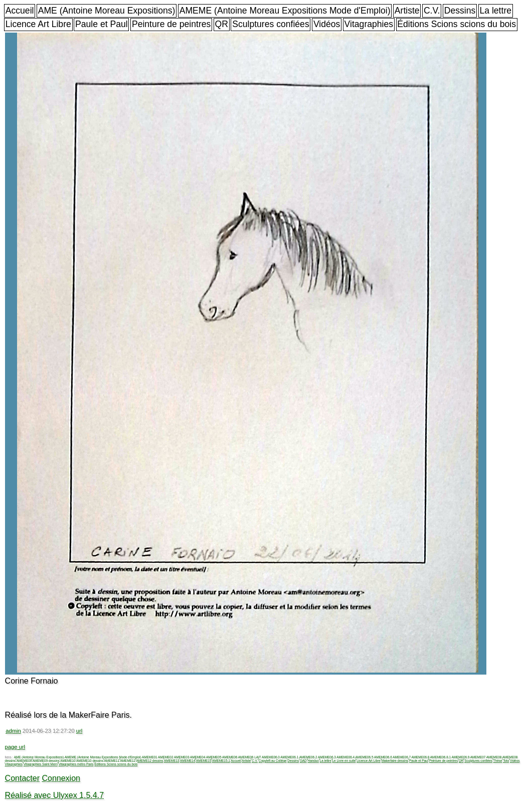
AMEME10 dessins (90, 761)
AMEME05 (214, 757)
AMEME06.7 (402, 757)
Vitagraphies (369, 24)
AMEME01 (150, 757)
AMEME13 (172, 761)
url (79, 731)
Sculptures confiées (271, 24)
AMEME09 (24, 761)
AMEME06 (230, 757)
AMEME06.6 (383, 757)
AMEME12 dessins (150, 761)
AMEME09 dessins (46, 761)
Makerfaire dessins (395, 761)
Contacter (22, 778)
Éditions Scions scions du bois (457, 24)
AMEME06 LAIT (250, 757)
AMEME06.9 (460, 757)
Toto (506, 761)
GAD (303, 761)
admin (13, 731)
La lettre (495, 11)
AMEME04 (198, 757)
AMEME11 (112, 761)
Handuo (313, 761)
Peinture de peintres (171, 24)
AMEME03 (182, 757)
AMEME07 (478, 757)
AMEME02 (166, 757)
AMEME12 (128, 761)
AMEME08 (494, 757)
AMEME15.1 (221, 761)
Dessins (460, 11)
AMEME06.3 (327, 757)
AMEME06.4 (345, 757)
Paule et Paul (102, 24)
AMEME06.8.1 (440, 757)
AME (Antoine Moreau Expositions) (107, 11)
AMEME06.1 (289, 757)
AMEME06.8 (421, 757)
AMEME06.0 (271, 757)
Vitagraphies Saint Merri (41, 764)
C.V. (432, 11)
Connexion (61, 778)
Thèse (498, 761)
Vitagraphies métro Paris (76, 764)
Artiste (407, 11)
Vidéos (327, 24)
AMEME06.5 (365, 757)
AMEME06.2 (308, 757)
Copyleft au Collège (273, 761)
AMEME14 (188, 761)
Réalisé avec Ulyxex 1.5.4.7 (54, 795)
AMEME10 (68, 761)
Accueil (20, 11)
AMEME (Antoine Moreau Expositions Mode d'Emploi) (285, 11)
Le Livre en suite (344, 761)
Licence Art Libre (38, 24)
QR (222, 24)
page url (15, 747)
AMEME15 (204, 761)
